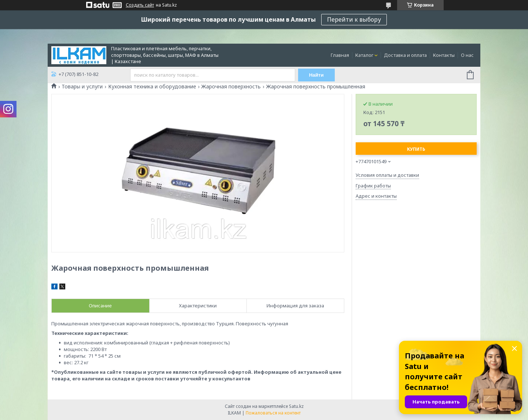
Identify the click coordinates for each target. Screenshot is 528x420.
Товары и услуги (82, 87)
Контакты (444, 55)
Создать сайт (140, 5)
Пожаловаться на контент (273, 413)
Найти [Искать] (316, 75)
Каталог (364, 55)
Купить (416, 149)
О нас (467, 55)
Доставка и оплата (405, 55)
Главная (340, 55)
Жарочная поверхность (231, 87)
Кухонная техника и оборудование (152, 87)
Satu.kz (296, 406)
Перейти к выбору (354, 19)
